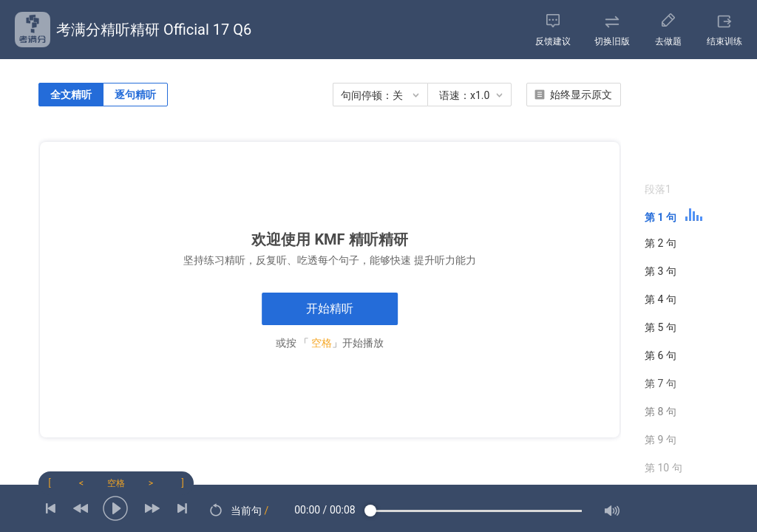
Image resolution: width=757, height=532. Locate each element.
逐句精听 (135, 95)
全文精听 (71, 95)
